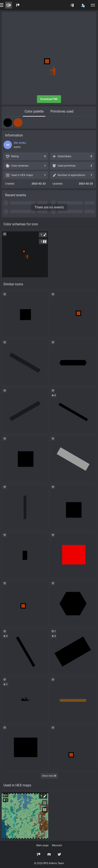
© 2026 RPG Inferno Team (49, 863)
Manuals (57, 845)
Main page (42, 845)
